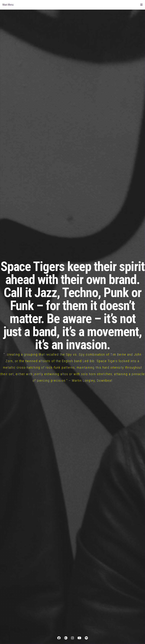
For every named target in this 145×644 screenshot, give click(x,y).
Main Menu (72, 5)
